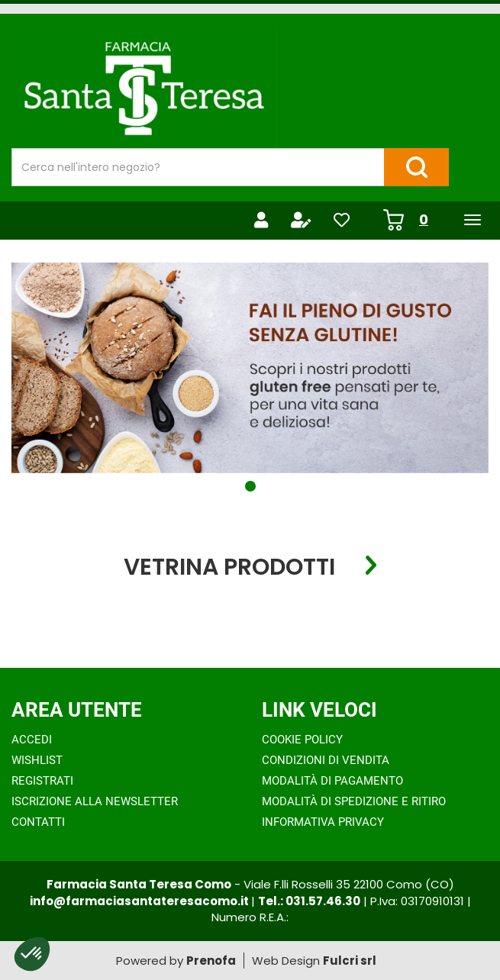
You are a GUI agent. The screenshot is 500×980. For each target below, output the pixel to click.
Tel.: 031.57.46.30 (309, 901)
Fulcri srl (350, 961)
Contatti (38, 822)
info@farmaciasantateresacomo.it (140, 901)
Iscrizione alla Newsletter (95, 801)
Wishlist (37, 760)
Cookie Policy (302, 740)
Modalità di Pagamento (332, 781)
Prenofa (211, 961)
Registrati (42, 781)
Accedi (32, 740)
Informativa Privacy (323, 822)
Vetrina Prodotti (229, 566)
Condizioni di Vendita (326, 760)
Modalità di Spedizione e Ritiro (354, 801)
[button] (250, 486)
